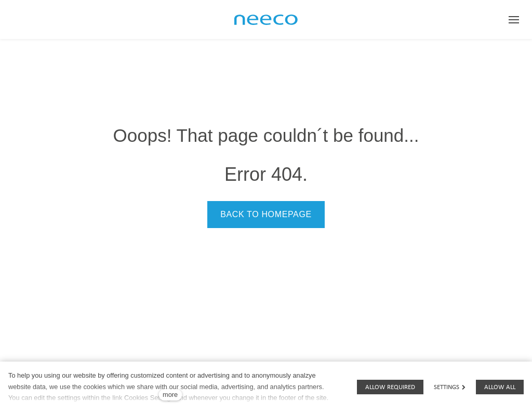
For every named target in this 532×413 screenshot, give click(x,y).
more (170, 395)
